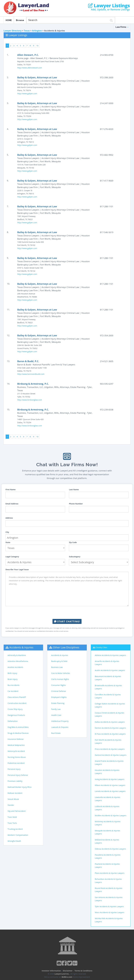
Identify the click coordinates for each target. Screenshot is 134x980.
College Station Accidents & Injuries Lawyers (110, 705)
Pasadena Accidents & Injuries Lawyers (108, 856)
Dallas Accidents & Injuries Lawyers (110, 722)
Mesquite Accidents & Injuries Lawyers (108, 832)
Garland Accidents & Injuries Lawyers (111, 755)
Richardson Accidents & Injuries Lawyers (108, 881)
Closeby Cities (101, 647)
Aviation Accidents (15, 667)
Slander (11, 805)
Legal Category (12, 557)
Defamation (13, 721)
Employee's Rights (59, 697)
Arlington (37, 31)
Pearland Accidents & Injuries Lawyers (107, 866)
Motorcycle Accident (16, 751)
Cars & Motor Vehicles (61, 673)
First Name (11, 489)
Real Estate (56, 733)
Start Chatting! (67, 621)
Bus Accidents (13, 685)
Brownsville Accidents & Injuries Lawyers (108, 687)
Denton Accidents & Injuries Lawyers (110, 728)
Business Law (57, 667)
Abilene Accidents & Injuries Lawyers (110, 655)
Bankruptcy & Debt (59, 661)
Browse (20, 20)
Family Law (56, 709)
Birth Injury (12, 673)
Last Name (74, 489)
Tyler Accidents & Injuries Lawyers (109, 906)
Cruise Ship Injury (15, 709)
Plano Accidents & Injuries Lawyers (110, 873)
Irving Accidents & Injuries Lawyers (110, 779)
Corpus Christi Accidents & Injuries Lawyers (110, 714)
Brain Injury (13, 679)
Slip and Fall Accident (17, 811)
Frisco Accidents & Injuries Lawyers (110, 749)
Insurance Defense (16, 739)
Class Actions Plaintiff (17, 697)
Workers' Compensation (18, 835)
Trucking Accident (15, 829)
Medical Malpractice (16, 745)
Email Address (12, 504)
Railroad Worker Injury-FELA (19, 787)
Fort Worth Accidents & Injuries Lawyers (108, 741)
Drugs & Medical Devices (18, 733)
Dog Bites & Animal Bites (18, 727)
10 (37, 46)
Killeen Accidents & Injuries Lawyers (110, 785)
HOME (9, 20)
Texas (27, 31)
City (7, 532)
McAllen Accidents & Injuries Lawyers (111, 815)
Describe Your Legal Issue (17, 569)
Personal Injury (14, 769)
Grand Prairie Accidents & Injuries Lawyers (109, 763)
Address (9, 518)
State (8, 542)
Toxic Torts (12, 823)
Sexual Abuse (13, 799)
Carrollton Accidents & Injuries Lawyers (108, 696)
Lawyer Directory (12, 31)
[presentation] (67, 613)
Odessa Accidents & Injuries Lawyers (110, 849)
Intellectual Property (60, 721)
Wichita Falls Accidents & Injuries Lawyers (109, 920)
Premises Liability (15, 781)
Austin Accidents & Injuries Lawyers (110, 670)
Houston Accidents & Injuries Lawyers (107, 772)
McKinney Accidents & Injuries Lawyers (108, 823)
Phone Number (76, 504)
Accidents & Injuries (21, 647)
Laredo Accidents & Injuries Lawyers (110, 791)
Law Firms (122, 27)
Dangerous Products (16, 715)
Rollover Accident (15, 793)
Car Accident (13, 691)
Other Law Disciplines (66, 647)
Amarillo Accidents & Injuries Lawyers (107, 663)
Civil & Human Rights (60, 679)
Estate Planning (58, 703)
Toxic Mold (12, 817)
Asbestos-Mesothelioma (18, 661)
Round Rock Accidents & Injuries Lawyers (109, 890)
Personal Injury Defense (18, 775)
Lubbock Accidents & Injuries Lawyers (107, 808)
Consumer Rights (58, 685)
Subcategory (75, 557)
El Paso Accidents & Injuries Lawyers (110, 734)
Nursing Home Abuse (17, 757)
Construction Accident (17, 703)
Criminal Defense (58, 691)
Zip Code (73, 542)
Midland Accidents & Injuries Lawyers (107, 841)
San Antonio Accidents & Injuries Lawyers (109, 899)
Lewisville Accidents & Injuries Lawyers (108, 799)
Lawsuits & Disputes (60, 727)
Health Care (56, 715)
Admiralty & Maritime (17, 655)
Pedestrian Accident (16, 763)
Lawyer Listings (109, 6)
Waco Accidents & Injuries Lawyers (110, 912)
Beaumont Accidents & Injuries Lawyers (108, 678)
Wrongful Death (14, 841)
